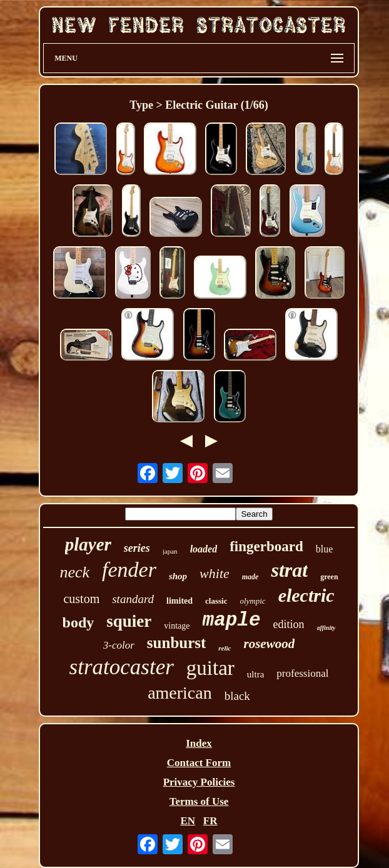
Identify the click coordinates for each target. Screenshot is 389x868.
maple (232, 620)
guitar (210, 668)
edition (289, 624)
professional (302, 673)
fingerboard (266, 546)
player (88, 544)
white (215, 573)
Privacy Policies (199, 782)
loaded (204, 549)
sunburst (177, 643)
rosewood (270, 644)
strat (289, 570)
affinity (326, 628)
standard (133, 599)
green (329, 577)
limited (179, 601)
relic (225, 648)
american (180, 693)
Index (199, 743)
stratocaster (122, 667)
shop (178, 576)
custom (81, 599)
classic (216, 601)
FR (210, 821)
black (237, 696)
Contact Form (199, 763)
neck (74, 572)
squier (129, 621)
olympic (252, 601)
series (137, 548)
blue (325, 549)
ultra (256, 674)
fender (129, 570)
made (250, 577)
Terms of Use (199, 801)
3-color (119, 645)
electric (306, 595)
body (78, 622)
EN (188, 821)
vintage (177, 626)
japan (170, 551)
